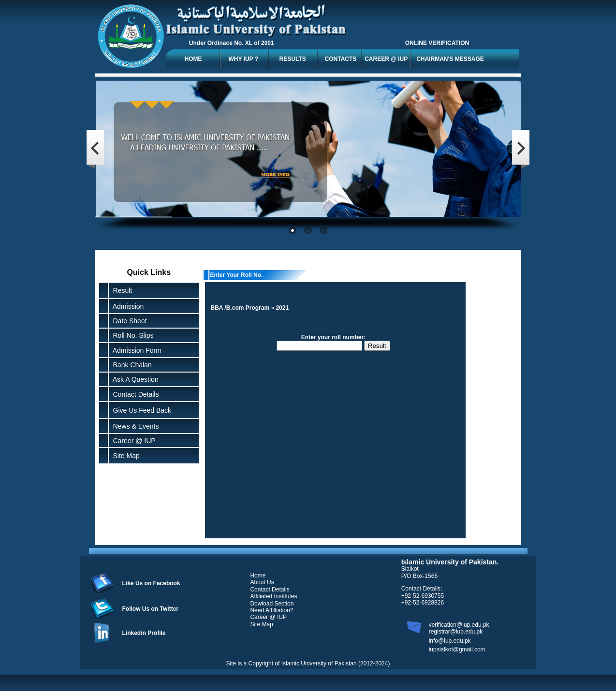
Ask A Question (134, 379)
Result (123, 290)
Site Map (125, 456)
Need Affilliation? (271, 610)
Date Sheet (128, 321)
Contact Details (134, 394)
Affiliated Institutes (273, 596)
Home (258, 576)
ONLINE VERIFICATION (437, 43)
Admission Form (135, 350)
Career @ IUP (132, 441)
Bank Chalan (131, 365)
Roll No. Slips (132, 335)
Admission (127, 306)
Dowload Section (272, 604)
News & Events (134, 426)
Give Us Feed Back (140, 410)
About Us (262, 582)
